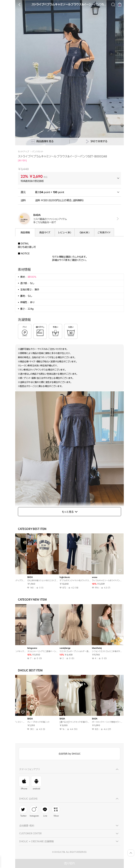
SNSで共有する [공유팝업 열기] (97, 141)
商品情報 (25, 232)
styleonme (55, 577)
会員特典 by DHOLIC (69, 754)
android (36, 783)
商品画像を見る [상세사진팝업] (42, 141)
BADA (20, 577)
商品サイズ (45, 232)
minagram (87, 577)
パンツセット (38, 152)
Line (45, 811)
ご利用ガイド (104, 232)
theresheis (55, 648)
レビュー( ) (65, 232)
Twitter (23, 811)
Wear (56, 811)
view (117, 219)
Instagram (34, 811)
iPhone (24, 783)
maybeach (22, 648)
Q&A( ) (84, 232)
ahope (85, 648)
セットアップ (23, 152)
